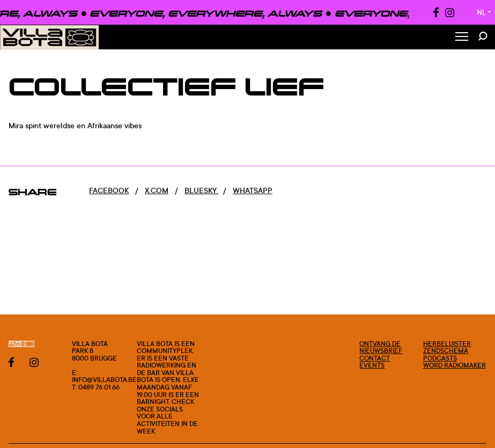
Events (372, 365)
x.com (157, 190)
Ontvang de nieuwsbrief (381, 347)
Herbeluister (447, 344)
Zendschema (446, 351)
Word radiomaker (455, 365)
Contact (375, 358)
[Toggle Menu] (462, 37)
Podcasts (440, 358)
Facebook (109, 190)
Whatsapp (253, 190)
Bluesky (202, 190)
